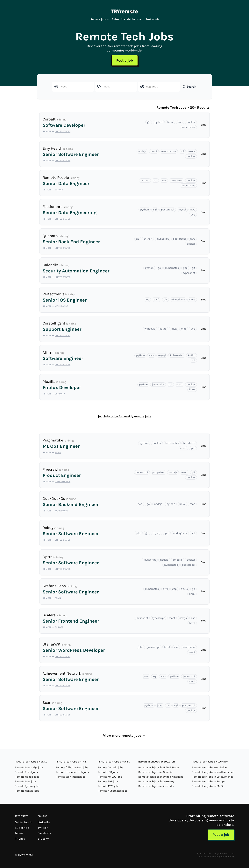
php (139, 533)
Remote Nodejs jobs (27, 777)
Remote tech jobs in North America (213, 772)
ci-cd (192, 300)
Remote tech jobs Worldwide (209, 767)
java (146, 676)
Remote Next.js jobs (27, 791)
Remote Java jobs (26, 781)
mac (184, 329)
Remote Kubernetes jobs (113, 791)
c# (168, 705)
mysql (182, 210)
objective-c (178, 300)
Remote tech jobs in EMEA (208, 786)
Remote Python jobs (27, 786)
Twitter (43, 828)
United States (63, 131)
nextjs (183, 618)
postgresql (168, 210)
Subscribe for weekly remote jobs (127, 416)
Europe (59, 190)
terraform (177, 180)
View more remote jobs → (125, 735)
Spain (58, 598)
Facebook (44, 833)
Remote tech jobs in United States (159, 767)
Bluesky (43, 839)
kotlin (192, 355)
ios (147, 300)
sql (182, 151)
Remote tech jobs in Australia (156, 786)
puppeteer (158, 472)
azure (192, 151)
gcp (193, 215)
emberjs (178, 560)
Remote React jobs (26, 772)
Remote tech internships (71, 777)
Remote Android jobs (110, 767)
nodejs (142, 151)
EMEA (58, 452)
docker (191, 122)
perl (140, 504)
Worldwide (61, 306)
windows (150, 329)
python (159, 122)
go (149, 122)
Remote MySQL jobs (110, 777)
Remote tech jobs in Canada (155, 772)
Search (189, 87)
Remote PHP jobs (108, 781)
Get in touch (135, 19)
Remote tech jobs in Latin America (213, 777)
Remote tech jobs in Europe (208, 781)
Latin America (63, 482)
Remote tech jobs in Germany (156, 781)
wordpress (189, 647)
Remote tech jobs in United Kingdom (161, 777)
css (193, 618)
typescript (189, 273)
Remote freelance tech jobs (72, 772)
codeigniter (180, 533)
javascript (163, 239)
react (154, 151)
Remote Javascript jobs (29, 767)
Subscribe (118, 19)
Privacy (20, 839)
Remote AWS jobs (108, 786)
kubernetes (188, 127)
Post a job (152, 19)
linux (170, 122)
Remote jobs (100, 19)
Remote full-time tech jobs (72, 767)
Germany (60, 394)
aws (180, 122)
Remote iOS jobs (108, 772)
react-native (169, 151)
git (193, 268)
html (192, 623)
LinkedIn (44, 822)
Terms (19, 833)
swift (157, 300)
